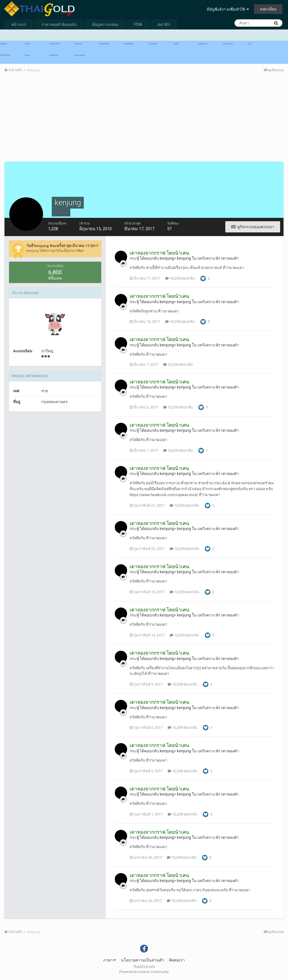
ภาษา (110, 960)
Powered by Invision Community (144, 972)
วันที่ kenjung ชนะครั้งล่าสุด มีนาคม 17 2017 (62, 246)
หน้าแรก (19, 24)
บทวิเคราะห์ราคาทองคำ (218, 258)
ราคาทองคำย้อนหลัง (59, 24)
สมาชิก (164, 24)
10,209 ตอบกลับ (180, 278)
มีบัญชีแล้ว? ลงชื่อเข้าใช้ (228, 9)
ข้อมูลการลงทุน (105, 24)
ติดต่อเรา (177, 960)
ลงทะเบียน (268, 9)
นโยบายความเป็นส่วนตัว (142, 960)
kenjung (167, 258)
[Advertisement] (70, 121)
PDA (138, 24)
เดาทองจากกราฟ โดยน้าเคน (159, 253)
